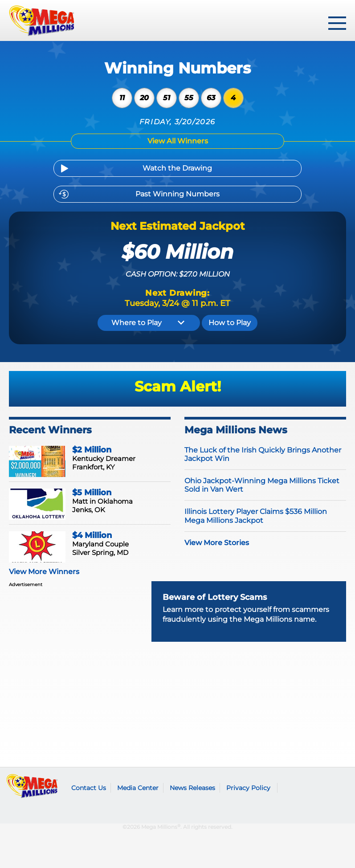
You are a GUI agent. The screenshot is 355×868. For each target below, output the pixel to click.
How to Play (230, 323)
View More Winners (44, 572)
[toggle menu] (337, 23)
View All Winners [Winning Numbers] (178, 141)
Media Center (138, 788)
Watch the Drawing (177, 168)
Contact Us (89, 788)
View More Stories (217, 543)
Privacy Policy (248, 788)
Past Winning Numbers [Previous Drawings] (177, 194)
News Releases (192, 788)
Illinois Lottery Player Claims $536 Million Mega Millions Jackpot (256, 516)
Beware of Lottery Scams (215, 597)
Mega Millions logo (32, 786)
